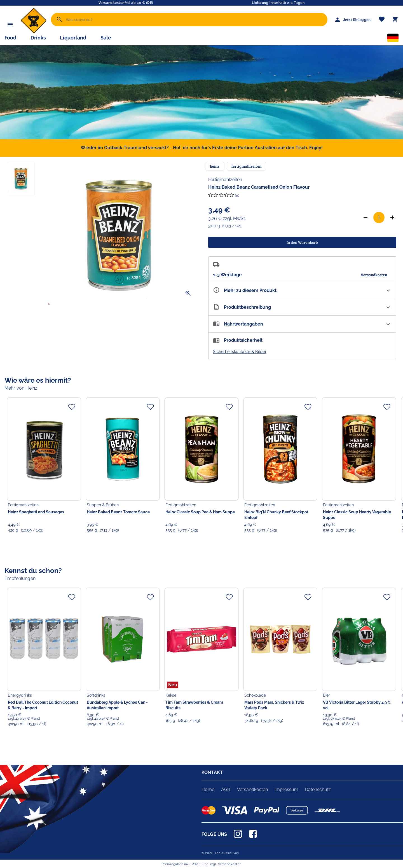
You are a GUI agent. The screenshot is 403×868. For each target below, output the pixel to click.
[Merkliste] (382, 20)
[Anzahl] (379, 217)
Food (10, 38)
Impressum (286, 789)
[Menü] (10, 25)
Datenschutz (318, 789)
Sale (106, 38)
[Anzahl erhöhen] (392, 217)
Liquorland (73, 38)
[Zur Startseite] (34, 32)
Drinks (38, 38)
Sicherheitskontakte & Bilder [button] (240, 352)
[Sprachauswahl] (393, 39)
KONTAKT (212, 772)
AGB (226, 789)
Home (208, 789)
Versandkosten (252, 789)
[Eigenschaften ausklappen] (302, 290)
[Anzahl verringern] (365, 217)
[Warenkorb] (395, 20)
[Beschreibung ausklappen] (302, 307)
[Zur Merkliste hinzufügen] (72, 407)
